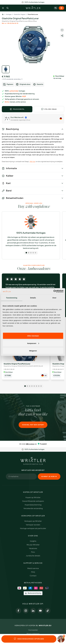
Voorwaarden (33, 630)
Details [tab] (33, 298)
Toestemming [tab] (12, 298)
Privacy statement (33, 634)
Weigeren (33, 351)
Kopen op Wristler (33, 498)
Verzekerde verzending (33, 508)
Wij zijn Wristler (33, 545)
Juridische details (33, 556)
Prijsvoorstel (17, 109)
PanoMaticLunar (33, 14)
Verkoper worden (33, 525)
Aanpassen (33, 343)
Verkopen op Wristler (33, 521)
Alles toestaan (33, 336)
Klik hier (32, 162)
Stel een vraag (49, 109)
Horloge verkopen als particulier (33, 528)
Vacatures (33, 548)
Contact (33, 576)
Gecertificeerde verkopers (33, 501)
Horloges (9, 14)
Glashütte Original (20, 14)
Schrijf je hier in (49, 476)
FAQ (33, 572)
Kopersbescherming (33, 505)
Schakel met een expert (33, 425)
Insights (33, 541)
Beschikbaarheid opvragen (29, 639)
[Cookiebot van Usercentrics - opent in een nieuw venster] (53, 291)
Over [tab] (54, 298)
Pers (33, 552)
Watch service (33, 568)
